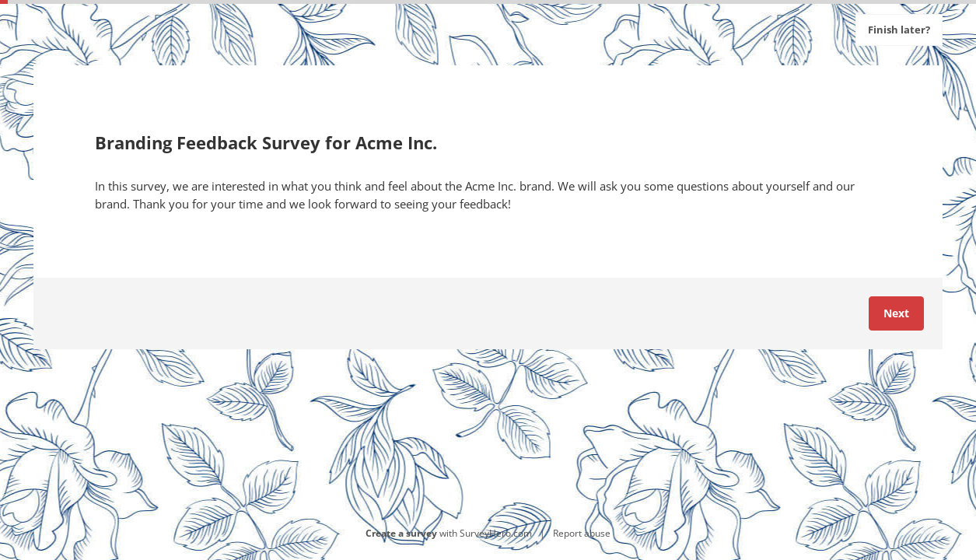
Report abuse (582, 533)
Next (896, 313)
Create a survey (401, 533)
